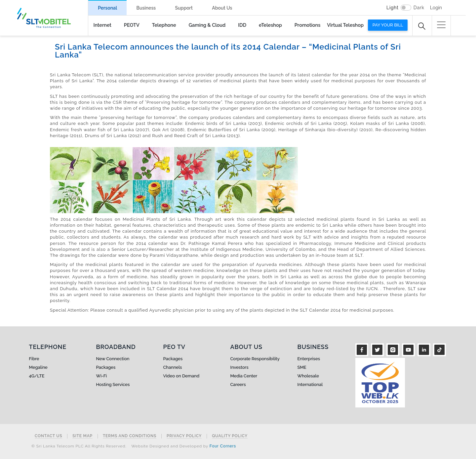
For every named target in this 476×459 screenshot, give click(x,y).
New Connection (113, 359)
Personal (107, 8)
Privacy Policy (184, 436)
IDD (242, 25)
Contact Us (48, 436)
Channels (173, 367)
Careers (238, 384)
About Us (222, 8)
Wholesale (308, 376)
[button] (441, 25)
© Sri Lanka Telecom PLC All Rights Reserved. (79, 446)
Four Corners (223, 446)
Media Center (244, 376)
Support (184, 8)
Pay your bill (388, 25)
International (310, 384)
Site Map (82, 436)
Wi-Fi (102, 376)
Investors (239, 367)
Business (146, 8)
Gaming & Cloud (207, 25)
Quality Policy (230, 436)
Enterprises (309, 359)
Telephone (164, 25)
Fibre (34, 359)
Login (436, 8)
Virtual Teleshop (345, 25)
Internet (102, 25)
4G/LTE (37, 376)
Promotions (307, 25)
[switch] (406, 8)
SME (302, 367)
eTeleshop (270, 25)
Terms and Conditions (130, 436)
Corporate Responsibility (255, 359)
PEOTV (132, 25)
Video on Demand (181, 376)
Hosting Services (113, 384)
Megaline (38, 367)
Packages (106, 367)
